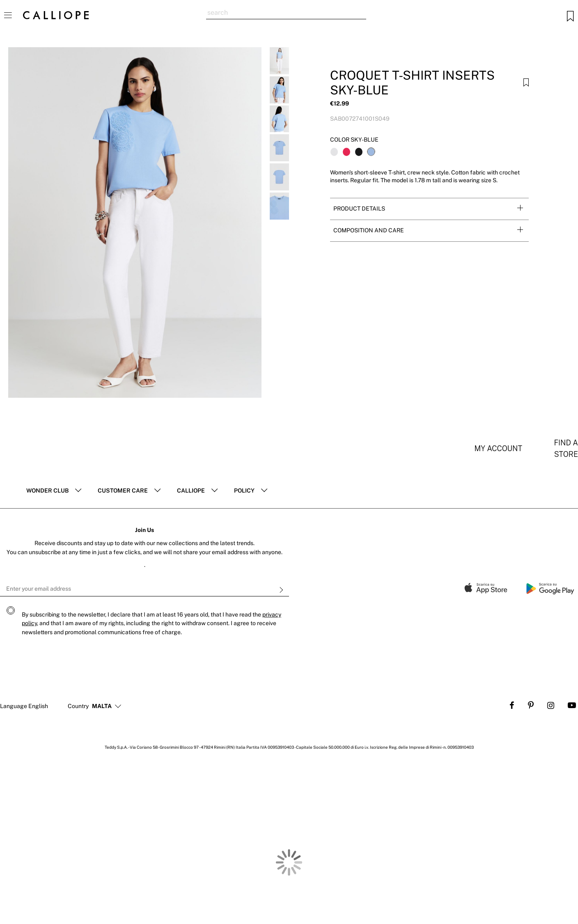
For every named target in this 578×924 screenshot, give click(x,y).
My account (498, 448)
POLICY (244, 491)
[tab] (429, 209)
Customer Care (123, 491)
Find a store (566, 448)
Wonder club (47, 491)
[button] (102, 706)
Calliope (191, 491)
